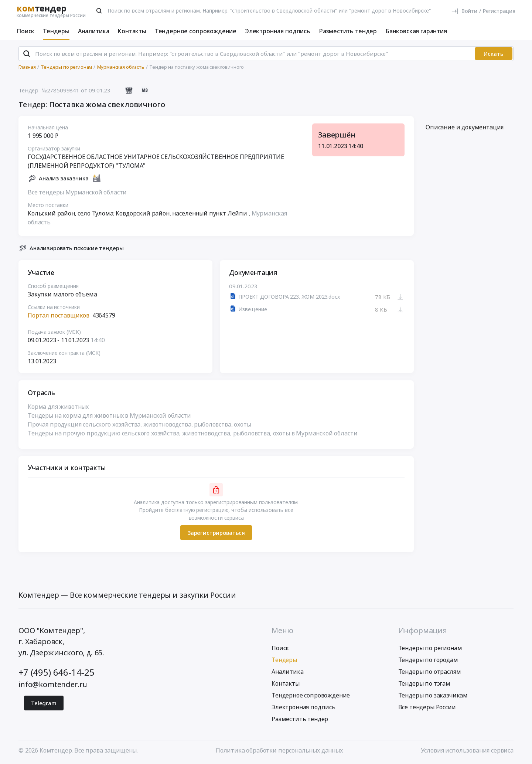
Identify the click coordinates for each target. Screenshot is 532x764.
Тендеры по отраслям (430, 672)
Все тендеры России (427, 707)
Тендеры (56, 31)
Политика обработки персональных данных (279, 750)
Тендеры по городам (428, 660)
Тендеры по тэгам (424, 683)
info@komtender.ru (53, 684)
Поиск (25, 31)
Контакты (132, 31)
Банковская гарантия (416, 31)
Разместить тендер (348, 31)
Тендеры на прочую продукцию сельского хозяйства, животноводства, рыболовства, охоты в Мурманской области (192, 434)
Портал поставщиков (59, 316)
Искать (494, 54)
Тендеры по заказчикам (433, 695)
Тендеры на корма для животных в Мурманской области (109, 416)
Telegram (44, 703)
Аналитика (94, 31)
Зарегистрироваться (216, 533)
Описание (465, 128)
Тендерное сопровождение (196, 31)
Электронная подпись (278, 31)
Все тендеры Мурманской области (77, 192)
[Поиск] (99, 11)
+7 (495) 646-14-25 (57, 672)
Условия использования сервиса (467, 750)
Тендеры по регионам (430, 648)
